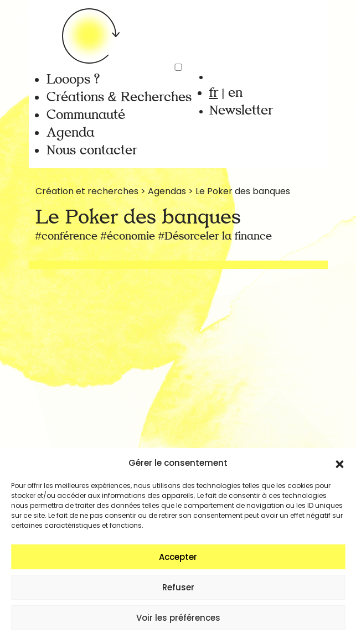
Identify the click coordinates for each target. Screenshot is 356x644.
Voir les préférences (178, 618)
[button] (339, 463)
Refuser (178, 587)
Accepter (178, 557)
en (235, 93)
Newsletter (241, 110)
